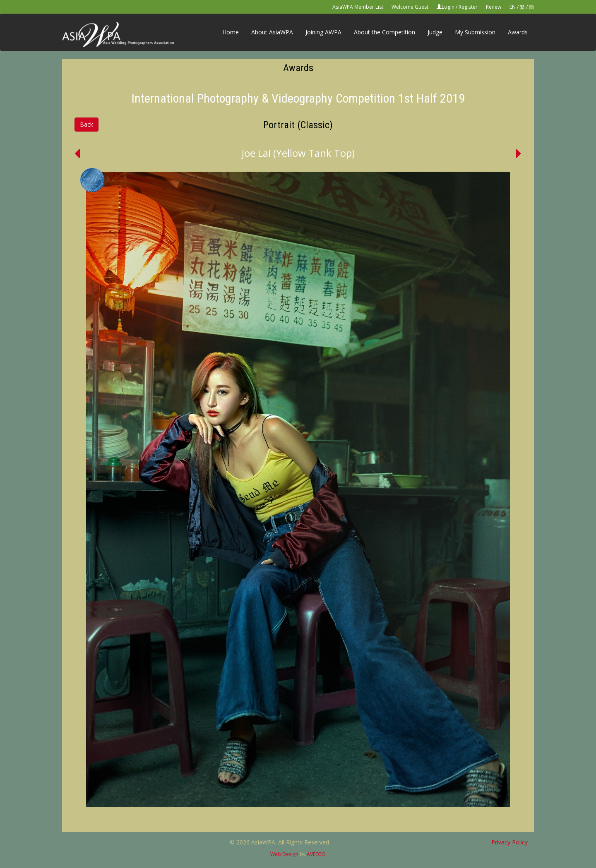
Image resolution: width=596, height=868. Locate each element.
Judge (435, 32)
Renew (494, 7)
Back (87, 124)
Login (448, 7)
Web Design (284, 854)
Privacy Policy (509, 842)
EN (513, 7)
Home (231, 32)
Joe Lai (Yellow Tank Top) (298, 153)
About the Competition (385, 32)
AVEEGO (316, 854)
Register (468, 7)
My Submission (475, 32)
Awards (518, 32)
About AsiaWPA (272, 32)
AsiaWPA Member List (358, 7)
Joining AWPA (323, 32)
